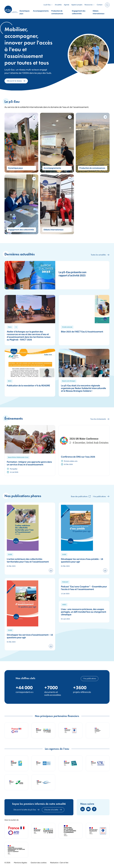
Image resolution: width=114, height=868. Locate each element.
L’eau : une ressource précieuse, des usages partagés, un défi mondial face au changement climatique (84, 612)
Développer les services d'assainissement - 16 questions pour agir (30, 636)
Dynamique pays (15, 168)
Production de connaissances (57, 12)
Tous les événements (100, 419)
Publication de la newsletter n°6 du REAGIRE (28, 386)
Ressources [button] (90, 5)
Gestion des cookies (39, 863)
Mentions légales (20, 863)
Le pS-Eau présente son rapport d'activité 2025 (72, 274)
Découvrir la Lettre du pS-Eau (27, 810)
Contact (100, 5)
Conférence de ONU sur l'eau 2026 (78, 457)
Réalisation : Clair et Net (59, 863)
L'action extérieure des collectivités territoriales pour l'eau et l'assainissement (28, 561)
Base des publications (81, 496)
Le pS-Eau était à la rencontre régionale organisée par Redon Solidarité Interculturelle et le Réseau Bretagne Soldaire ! (83, 388)
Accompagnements (41, 11)
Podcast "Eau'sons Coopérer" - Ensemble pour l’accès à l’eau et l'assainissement (84, 588)
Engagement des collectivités (79, 12)
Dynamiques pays (25, 12)
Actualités (58, 5)
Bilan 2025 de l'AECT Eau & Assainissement (82, 332)
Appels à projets (77, 5)
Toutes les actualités (100, 255)
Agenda (67, 5)
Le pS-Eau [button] (48, 5)
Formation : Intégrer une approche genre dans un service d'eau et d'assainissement (29, 463)
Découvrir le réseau (16, 81)
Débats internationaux (99, 12)
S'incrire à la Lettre (53, 810)
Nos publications (101, 496)
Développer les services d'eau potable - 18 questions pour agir (82, 561)
